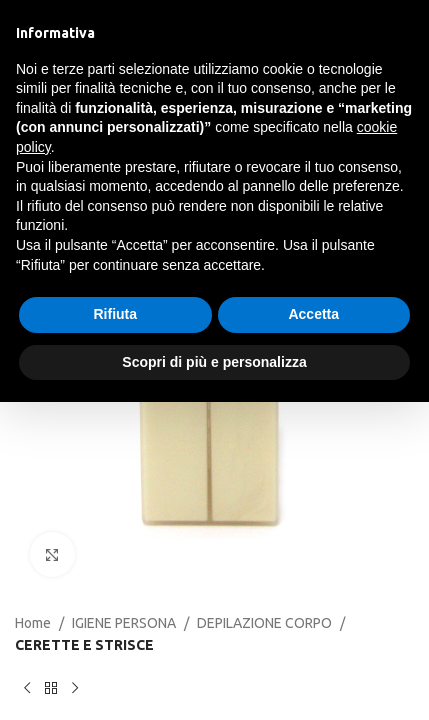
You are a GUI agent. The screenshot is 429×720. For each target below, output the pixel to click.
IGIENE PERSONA (124, 623)
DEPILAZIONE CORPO (264, 623)
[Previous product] (27, 689)
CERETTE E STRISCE (84, 645)
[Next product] (75, 689)
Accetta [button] (313, 314)
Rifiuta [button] (115, 314)
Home (33, 623)
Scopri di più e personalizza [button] (214, 362)
